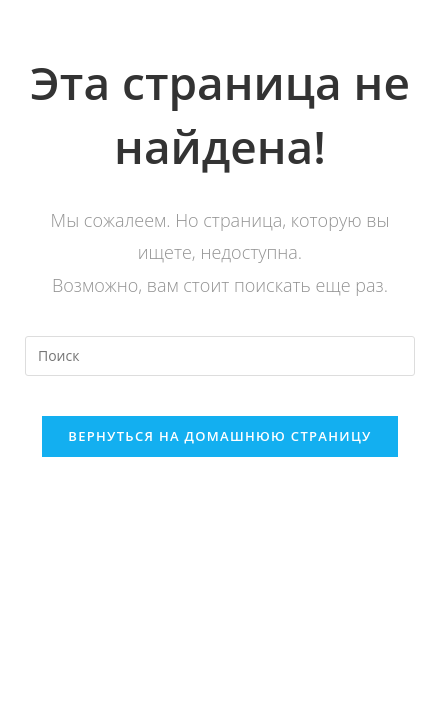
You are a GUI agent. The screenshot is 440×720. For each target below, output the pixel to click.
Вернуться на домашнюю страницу (219, 436)
